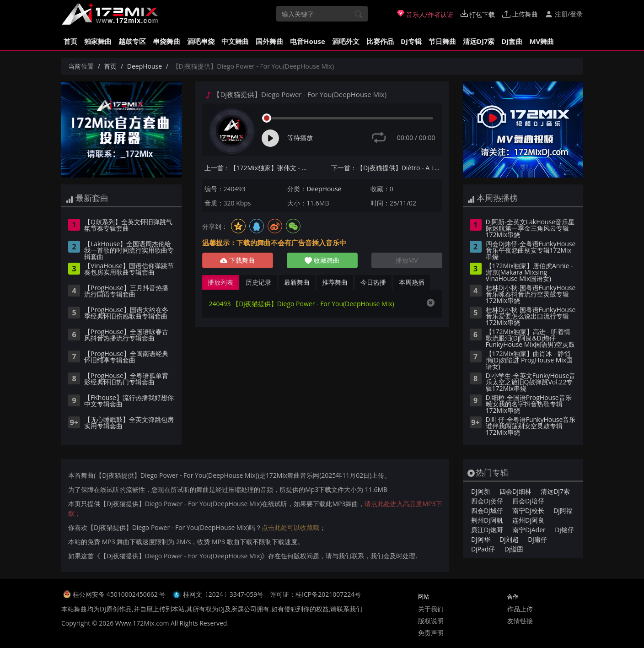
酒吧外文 (346, 41)
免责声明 (431, 633)
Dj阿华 (481, 539)
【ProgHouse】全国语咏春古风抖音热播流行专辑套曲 (126, 335)
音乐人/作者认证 (425, 14)
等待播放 (300, 138)
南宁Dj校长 (528, 510)
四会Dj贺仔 (487, 501)
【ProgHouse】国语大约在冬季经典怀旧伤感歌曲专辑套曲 (126, 313)
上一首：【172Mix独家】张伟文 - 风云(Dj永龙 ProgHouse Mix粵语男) (260, 168)
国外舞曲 (269, 41)
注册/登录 (564, 14)
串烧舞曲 (166, 41)
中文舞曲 (235, 41)
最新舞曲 (297, 282)
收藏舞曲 (322, 260)
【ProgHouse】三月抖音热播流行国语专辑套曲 (126, 292)
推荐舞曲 (335, 282)
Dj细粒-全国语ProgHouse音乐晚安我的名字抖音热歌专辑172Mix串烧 (529, 405)
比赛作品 (380, 41)
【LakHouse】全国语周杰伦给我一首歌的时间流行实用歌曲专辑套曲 (129, 251)
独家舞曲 (98, 41)
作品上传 (520, 609)
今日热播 (373, 282)
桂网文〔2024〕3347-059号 (223, 594)
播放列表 (220, 282)
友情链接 (520, 621)
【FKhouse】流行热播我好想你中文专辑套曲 (129, 401)
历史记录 (258, 282)
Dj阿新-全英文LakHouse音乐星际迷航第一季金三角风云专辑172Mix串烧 (530, 229)
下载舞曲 (237, 260)
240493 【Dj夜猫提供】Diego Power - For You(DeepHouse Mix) (302, 304)
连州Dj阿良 (528, 520)
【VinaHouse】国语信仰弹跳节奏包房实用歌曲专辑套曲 (129, 270)
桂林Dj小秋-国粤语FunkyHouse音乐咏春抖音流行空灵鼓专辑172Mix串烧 (531, 295)
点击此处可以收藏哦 (290, 527)
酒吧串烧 (201, 41)
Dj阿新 (481, 491)
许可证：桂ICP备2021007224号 (315, 594)
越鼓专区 (132, 41)
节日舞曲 (442, 41)
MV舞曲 (542, 41)
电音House (308, 41)
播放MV (407, 260)
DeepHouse (145, 66)
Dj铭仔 (564, 530)
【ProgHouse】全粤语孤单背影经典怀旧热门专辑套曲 (126, 379)
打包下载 (478, 14)
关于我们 (431, 609)
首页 (70, 41)
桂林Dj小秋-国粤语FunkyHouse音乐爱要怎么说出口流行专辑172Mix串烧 (531, 317)
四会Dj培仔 (528, 501)
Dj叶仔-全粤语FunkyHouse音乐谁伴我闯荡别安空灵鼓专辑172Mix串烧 (531, 427)
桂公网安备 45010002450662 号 (120, 594)
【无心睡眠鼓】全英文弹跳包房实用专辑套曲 (129, 423)
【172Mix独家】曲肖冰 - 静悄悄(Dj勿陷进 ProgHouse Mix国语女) (529, 361)
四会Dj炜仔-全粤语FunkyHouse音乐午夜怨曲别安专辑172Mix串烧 (531, 251)
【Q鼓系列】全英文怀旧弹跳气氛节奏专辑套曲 (128, 226)
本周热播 (412, 282)
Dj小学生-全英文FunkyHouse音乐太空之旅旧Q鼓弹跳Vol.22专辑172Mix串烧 (531, 383)
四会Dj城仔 (487, 510)
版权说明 (431, 621)
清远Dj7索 (479, 41)
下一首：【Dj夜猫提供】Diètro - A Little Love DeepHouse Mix (387, 168)
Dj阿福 (563, 510)
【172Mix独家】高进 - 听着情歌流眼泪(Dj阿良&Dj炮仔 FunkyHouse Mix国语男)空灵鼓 (531, 339)
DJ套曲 (512, 41)
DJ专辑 (411, 41)
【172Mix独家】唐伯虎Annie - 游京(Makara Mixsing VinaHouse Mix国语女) (529, 273)
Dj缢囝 (514, 549)
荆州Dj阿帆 (487, 520)
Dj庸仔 (537, 539)
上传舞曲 (520, 14)
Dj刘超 (509, 539)
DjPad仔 (483, 549)
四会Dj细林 (515, 491)
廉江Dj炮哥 (487, 530)
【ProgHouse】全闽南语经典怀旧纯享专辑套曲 (126, 357)
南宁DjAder (529, 530)
